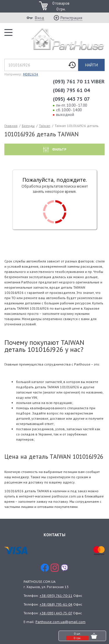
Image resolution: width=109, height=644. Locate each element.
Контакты (54, 535)
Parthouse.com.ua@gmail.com (60, 622)
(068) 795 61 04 (71, 90)
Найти (92, 65)
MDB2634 (31, 74)
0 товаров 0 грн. (61, 6)
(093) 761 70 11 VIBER (79, 81)
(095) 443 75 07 (71, 99)
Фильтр (59, 149)
